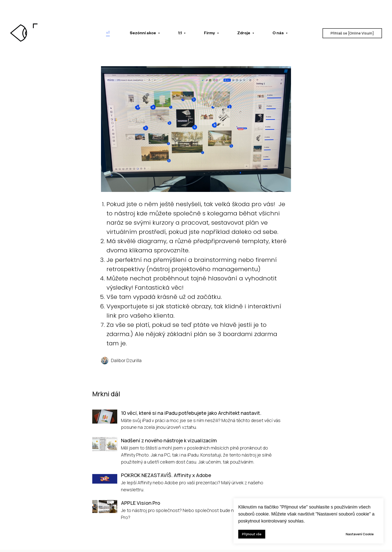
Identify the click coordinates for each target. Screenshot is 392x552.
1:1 (180, 34)
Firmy (210, 34)
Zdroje (244, 34)
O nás (278, 34)
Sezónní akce (143, 34)
